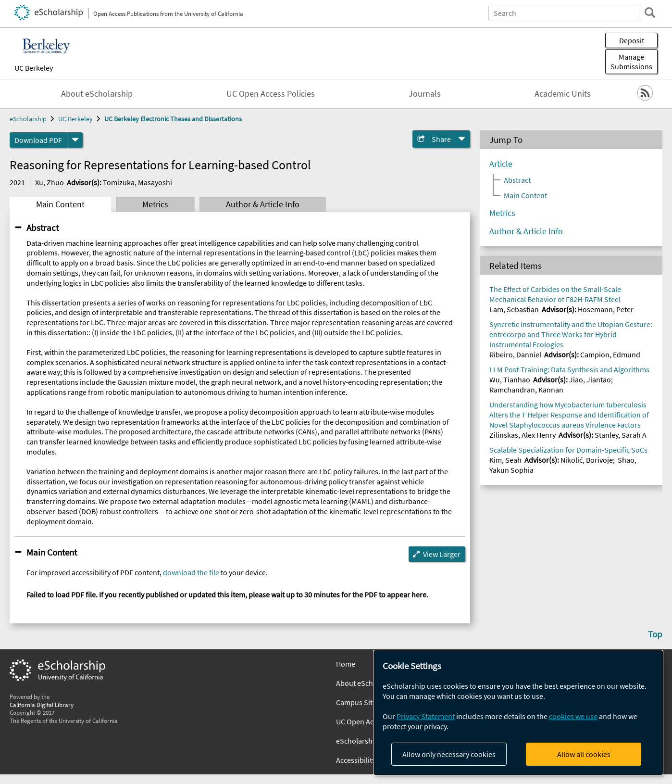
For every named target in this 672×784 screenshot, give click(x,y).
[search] (650, 13)
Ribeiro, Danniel (515, 354)
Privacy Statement (426, 716)
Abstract (43, 228)
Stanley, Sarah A (621, 435)
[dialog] (518, 713)
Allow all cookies (584, 754)
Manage (631, 62)
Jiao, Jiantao (590, 379)
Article (501, 164)
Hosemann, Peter (606, 309)
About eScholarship (97, 94)
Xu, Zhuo (50, 182)
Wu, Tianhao (510, 379)
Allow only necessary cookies (449, 754)
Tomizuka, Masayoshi (137, 182)
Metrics (155, 204)
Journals (425, 94)
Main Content (60, 204)
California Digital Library (42, 705)
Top (655, 634)
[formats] (75, 140)
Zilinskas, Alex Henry (523, 435)
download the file (191, 572)
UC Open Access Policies (271, 94)
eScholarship (28, 119)
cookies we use (573, 716)
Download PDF (38, 140)
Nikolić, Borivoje (587, 460)
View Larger (442, 554)
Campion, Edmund (610, 354)
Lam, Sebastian (514, 309)
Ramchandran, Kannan (526, 390)
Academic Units (563, 94)
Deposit (632, 40)
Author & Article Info (263, 204)
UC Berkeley (34, 68)
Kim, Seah (505, 460)
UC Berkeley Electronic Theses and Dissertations (173, 119)
